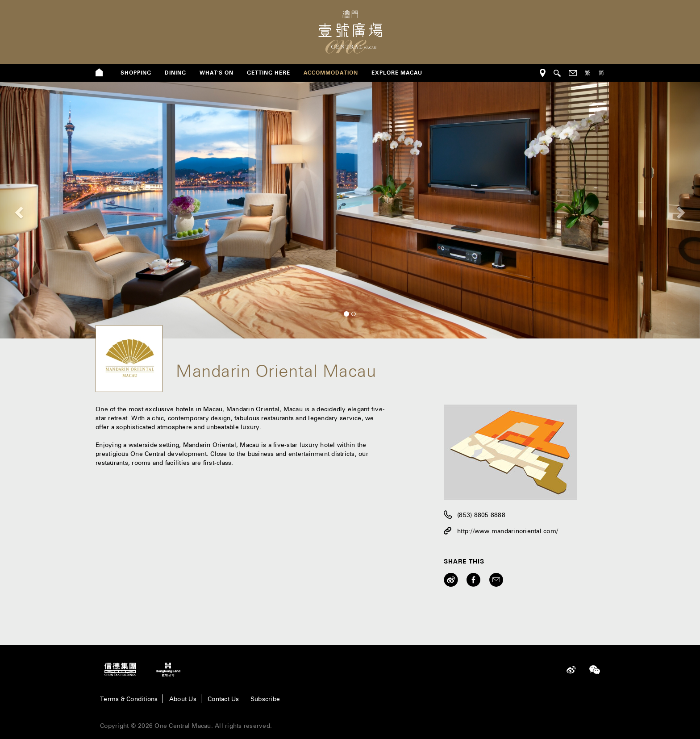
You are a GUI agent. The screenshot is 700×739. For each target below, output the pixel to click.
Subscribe (265, 699)
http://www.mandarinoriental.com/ (508, 531)
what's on (217, 73)
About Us (183, 699)
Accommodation (331, 73)
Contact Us (223, 699)
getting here (269, 73)
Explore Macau (397, 73)
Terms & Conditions (129, 699)
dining (175, 73)
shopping (136, 73)
